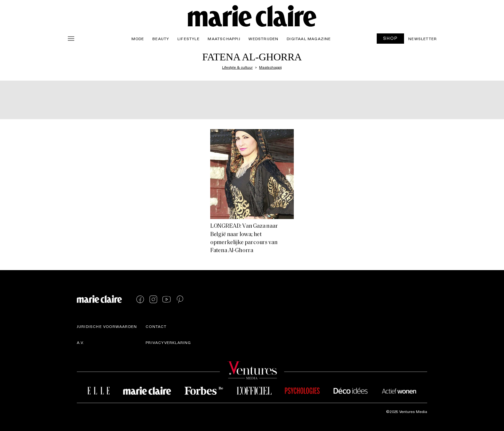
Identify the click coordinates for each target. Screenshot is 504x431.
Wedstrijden (263, 39)
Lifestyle (189, 39)
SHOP (391, 38)
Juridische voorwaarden (107, 326)
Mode (138, 39)
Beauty (161, 39)
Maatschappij (224, 39)
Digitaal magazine (309, 39)
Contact (156, 326)
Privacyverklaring (168, 342)
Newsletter (423, 39)
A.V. (81, 342)
